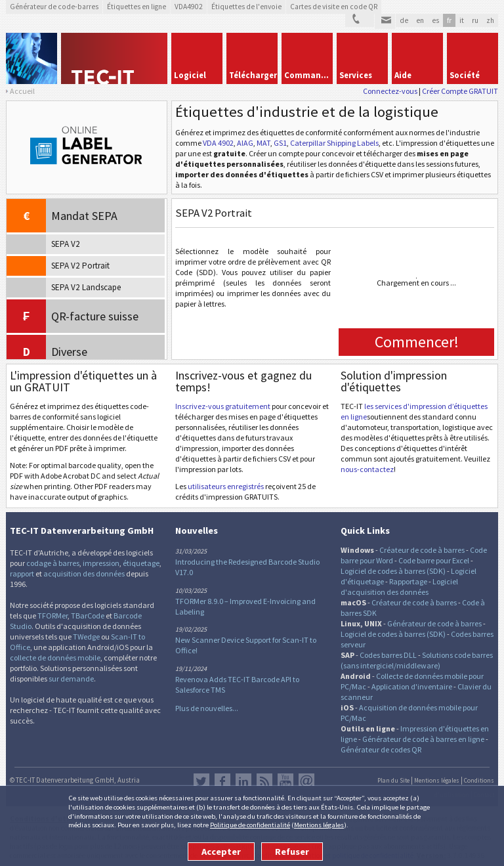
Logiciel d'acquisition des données (399, 587)
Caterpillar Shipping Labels (334, 143)
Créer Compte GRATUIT (460, 91)
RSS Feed (264, 781)
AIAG (245, 143)
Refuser (292, 852)
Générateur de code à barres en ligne (423, 739)
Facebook (222, 781)
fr (449, 20)
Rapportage (408, 581)
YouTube (285, 781)
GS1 (280, 143)
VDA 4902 (218, 143)
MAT (263, 143)
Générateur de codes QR (381, 749)
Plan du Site (393, 781)
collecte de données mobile (55, 658)
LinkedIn (243, 781)
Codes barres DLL (388, 655)
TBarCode (88, 616)
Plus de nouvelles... (207, 708)
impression (101, 563)
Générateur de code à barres (434, 623)
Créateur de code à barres (422, 550)
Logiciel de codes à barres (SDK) (393, 571)
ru (475, 20)
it (462, 20)
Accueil (22, 91)
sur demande (71, 679)
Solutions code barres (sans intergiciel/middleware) (417, 660)
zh (490, 20)
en (420, 20)
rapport (22, 574)
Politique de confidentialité (250, 825)
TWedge (86, 637)
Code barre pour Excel (434, 560)
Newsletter (306, 781)
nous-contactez (367, 469)
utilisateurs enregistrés (226, 486)
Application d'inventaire (412, 686)
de (404, 20)
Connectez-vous (390, 91)
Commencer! (417, 342)
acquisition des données (84, 574)
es (435, 20)
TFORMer (52, 616)
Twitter (201, 781)
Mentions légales (319, 825)
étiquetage (141, 563)
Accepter (221, 852)
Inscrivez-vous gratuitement (223, 406)
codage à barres (53, 563)
